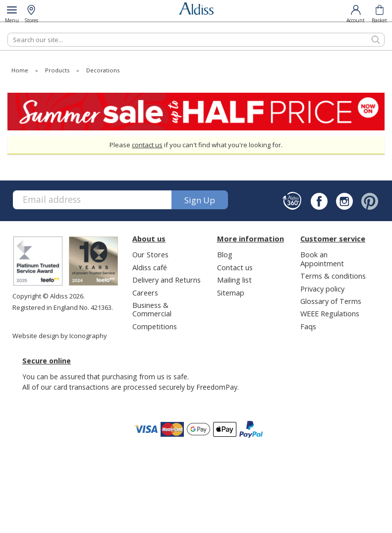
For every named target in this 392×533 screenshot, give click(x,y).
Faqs (308, 326)
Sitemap (231, 293)
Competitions (155, 326)
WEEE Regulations (330, 313)
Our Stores (150, 254)
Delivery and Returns (167, 280)
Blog (225, 254)
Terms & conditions (333, 276)
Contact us (235, 267)
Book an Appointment (322, 259)
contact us (147, 145)
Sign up (200, 200)
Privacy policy (322, 289)
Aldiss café (150, 267)
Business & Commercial (152, 309)
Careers (145, 293)
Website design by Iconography (60, 336)
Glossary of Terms (331, 301)
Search (8, 32)
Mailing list (234, 280)
